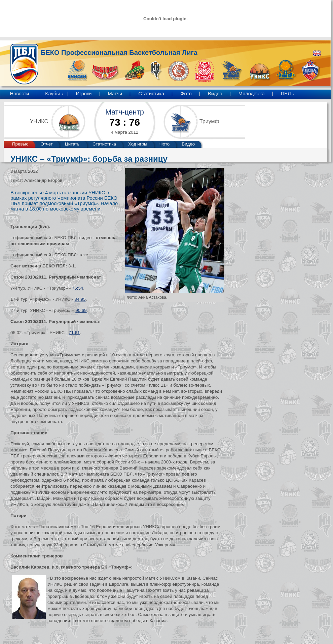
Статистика (151, 94)
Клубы (52, 94)
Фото (186, 94)
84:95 (80, 299)
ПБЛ (286, 94)
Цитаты (73, 144)
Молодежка (252, 94)
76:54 (78, 288)
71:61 (74, 333)
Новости (20, 94)
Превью (20, 144)
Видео (215, 94)
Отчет (47, 144)
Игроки (84, 94)
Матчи (115, 94)
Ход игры (138, 144)
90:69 (81, 310)
